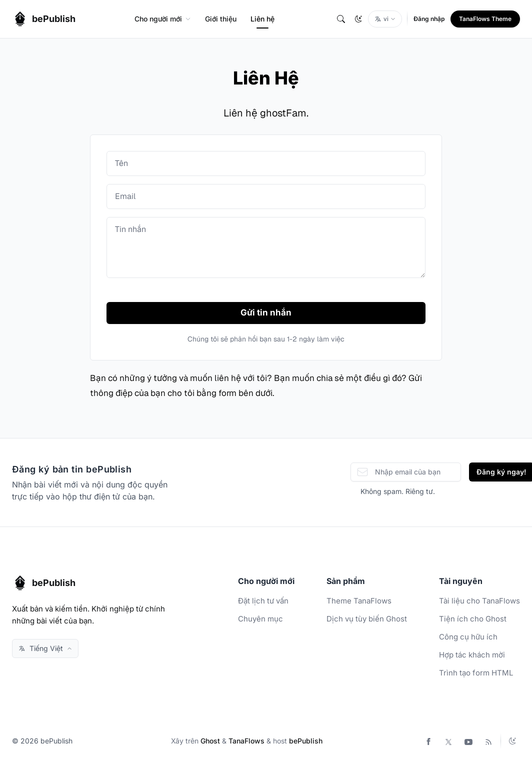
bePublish (306, 741)
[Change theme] (358, 19)
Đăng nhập (429, 19)
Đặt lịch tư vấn (263, 601)
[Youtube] (468, 741)
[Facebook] (428, 741)
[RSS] (488, 741)
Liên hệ (262, 19)
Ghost (210, 741)
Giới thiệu (221, 19)
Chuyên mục (260, 619)
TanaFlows (246, 741)
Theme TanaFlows (359, 601)
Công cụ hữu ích (468, 637)
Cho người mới (163, 19)
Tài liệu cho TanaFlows (479, 601)
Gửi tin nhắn (266, 312)
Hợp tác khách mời (472, 655)
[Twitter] (448, 741)
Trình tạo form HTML (476, 673)
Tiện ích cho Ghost (473, 619)
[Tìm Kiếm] (341, 19)
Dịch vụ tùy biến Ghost (367, 619)
